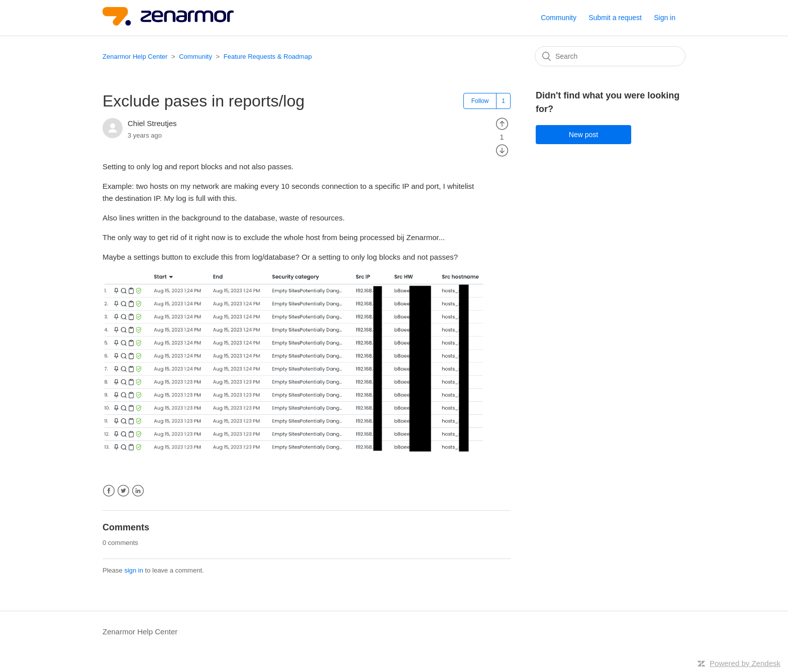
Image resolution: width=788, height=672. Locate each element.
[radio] (502, 123)
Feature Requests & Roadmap (268, 57)
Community (559, 18)
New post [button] (583, 135)
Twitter (123, 491)
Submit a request (615, 18)
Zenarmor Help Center (135, 57)
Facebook (109, 491)
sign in (134, 570)
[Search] (610, 56)
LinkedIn (138, 491)
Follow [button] (480, 101)
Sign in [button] (665, 18)
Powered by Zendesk (745, 663)
